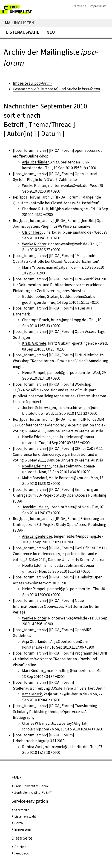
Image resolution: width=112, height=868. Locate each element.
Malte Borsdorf (34, 478)
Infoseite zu (32, 83)
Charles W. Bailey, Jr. (39, 723)
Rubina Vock (32, 747)
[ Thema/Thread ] (50, 124)
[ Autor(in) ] (20, 134)
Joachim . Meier (35, 507)
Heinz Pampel (34, 373)
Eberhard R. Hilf (35, 209)
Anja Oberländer (35, 162)
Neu (51, 32)
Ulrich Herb (32, 232)
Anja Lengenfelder (37, 536)
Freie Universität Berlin (31, 786)
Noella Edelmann (36, 437)
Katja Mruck (32, 694)
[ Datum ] (51, 134)
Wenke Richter (34, 186)
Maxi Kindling (33, 671)
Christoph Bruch (36, 320)
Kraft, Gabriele (34, 343)
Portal (19, 823)
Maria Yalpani (33, 267)
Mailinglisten (20, 23)
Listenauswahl (23, 32)
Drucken (20, 847)
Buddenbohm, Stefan (40, 297)
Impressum (98, 6)
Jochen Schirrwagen (39, 408)
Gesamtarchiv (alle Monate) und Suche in (56, 89)
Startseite (79, 6)
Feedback (21, 853)
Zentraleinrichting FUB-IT (33, 793)
